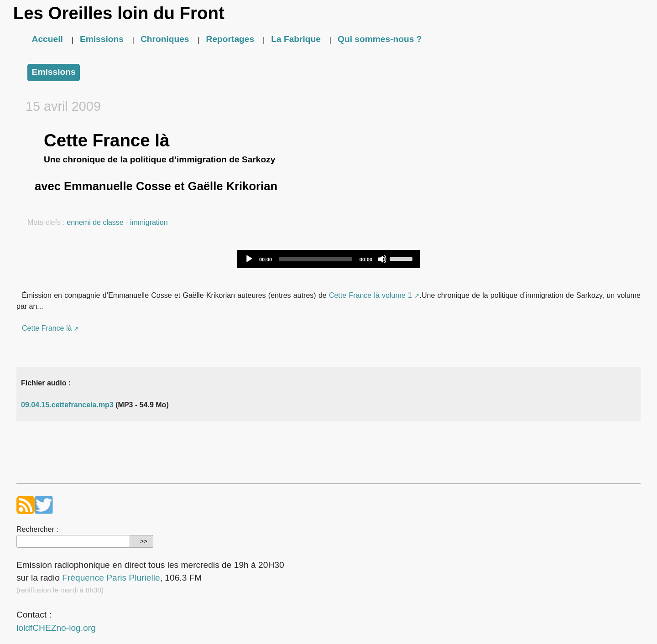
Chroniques (165, 39)
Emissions (102, 39)
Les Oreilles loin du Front (119, 13)
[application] (328, 259)
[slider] (316, 259)
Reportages (230, 39)
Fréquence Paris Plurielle (111, 578)
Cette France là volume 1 (370, 295)
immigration (149, 222)
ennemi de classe (95, 222)
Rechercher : (37, 529)
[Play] (249, 259)
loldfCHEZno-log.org (56, 628)
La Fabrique (296, 39)
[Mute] (382, 259)
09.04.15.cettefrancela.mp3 (67, 405)
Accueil (47, 39)
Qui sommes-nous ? (380, 39)
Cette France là (47, 328)
